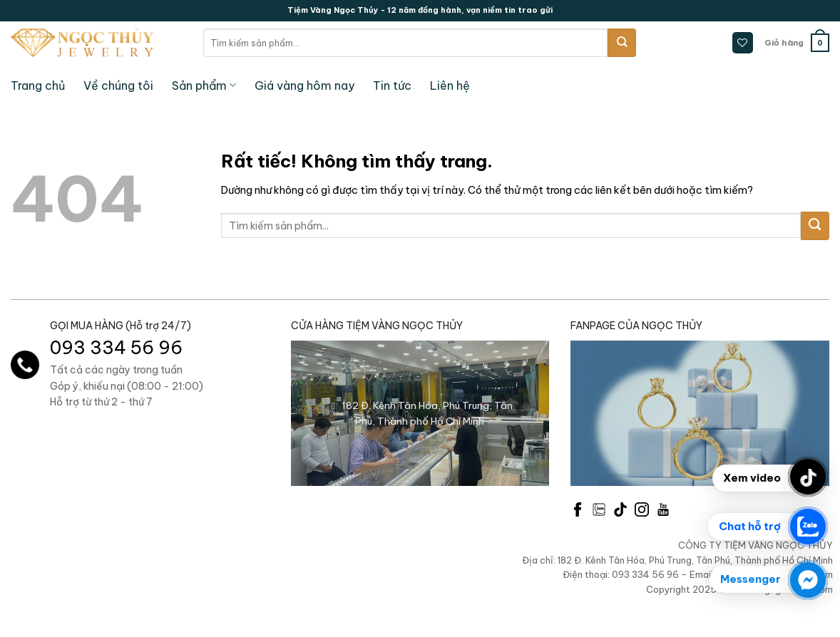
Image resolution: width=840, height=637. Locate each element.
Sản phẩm (204, 86)
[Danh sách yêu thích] (743, 43)
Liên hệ (450, 86)
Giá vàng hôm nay (304, 86)
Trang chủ (38, 86)
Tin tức (392, 86)
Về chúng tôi (118, 86)
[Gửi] (622, 43)
